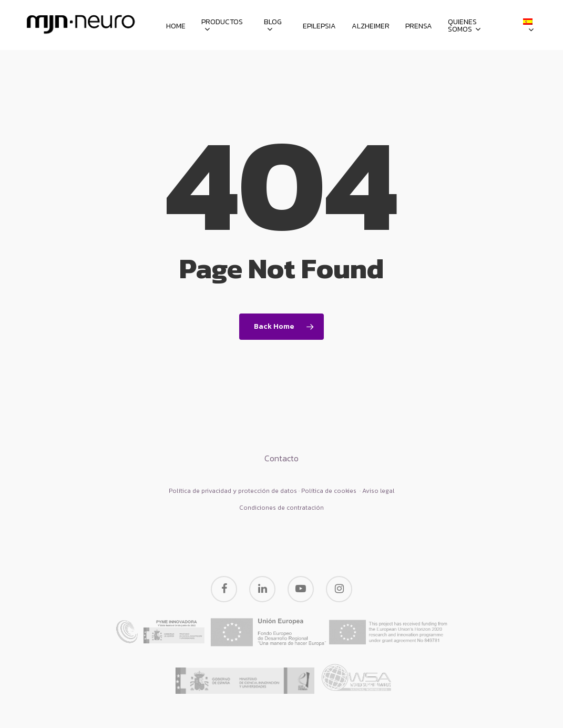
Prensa (419, 26)
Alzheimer (371, 26)
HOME (176, 26)
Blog (273, 26)
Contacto (281, 458)
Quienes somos (464, 26)
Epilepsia (319, 26)
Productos (222, 26)
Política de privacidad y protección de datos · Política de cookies (263, 491)
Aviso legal (378, 491)
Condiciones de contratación (281, 508)
